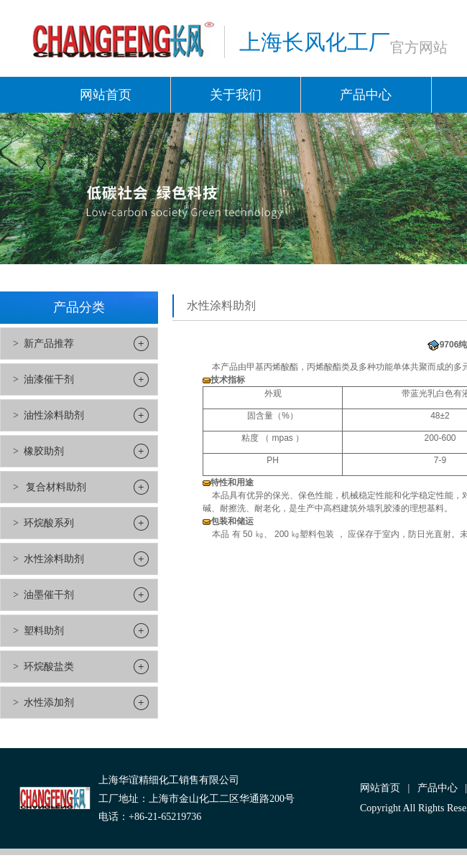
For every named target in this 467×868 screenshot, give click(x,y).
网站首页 (106, 95)
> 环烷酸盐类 (43, 667)
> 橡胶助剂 (38, 451)
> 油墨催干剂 (43, 595)
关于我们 (236, 95)
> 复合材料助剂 (50, 487)
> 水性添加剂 (43, 703)
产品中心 (366, 95)
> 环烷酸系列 (43, 523)
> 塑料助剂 (38, 631)
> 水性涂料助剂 (48, 559)
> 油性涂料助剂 (48, 415)
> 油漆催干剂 (43, 379)
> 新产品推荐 (43, 344)
